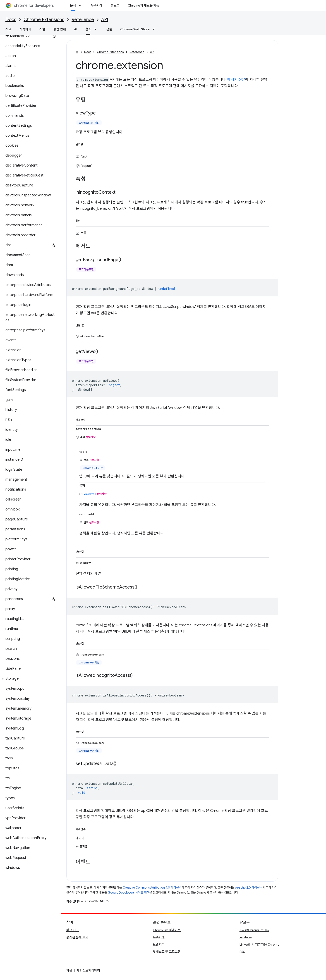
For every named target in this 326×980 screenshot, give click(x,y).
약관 (69, 970)
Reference (83, 20)
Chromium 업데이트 (167, 930)
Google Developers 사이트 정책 (129, 893)
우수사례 (97, 5)
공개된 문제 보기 (77, 937)
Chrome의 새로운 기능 (143, 5)
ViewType (90, 494)
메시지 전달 (236, 80)
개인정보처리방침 (88, 970)
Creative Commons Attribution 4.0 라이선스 (152, 888)
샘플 (109, 29)
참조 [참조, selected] (88, 29)
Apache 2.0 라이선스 (249, 888)
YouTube (246, 937)
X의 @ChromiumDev (254, 930)
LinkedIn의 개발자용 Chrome (259, 944)
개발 (42, 29)
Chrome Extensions (44, 20)
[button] (30, 679)
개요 (8, 29)
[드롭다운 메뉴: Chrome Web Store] (155, 29)
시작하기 (25, 29)
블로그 (115, 5)
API (105, 20)
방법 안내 (60, 29)
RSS (242, 952)
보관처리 (159, 944)
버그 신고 (73, 930)
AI (76, 29)
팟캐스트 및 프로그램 (167, 952)
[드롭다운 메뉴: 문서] (81, 5)
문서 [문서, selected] (73, 5)
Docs (11, 20)
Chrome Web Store (135, 29)
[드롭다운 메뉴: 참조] (97, 29)
